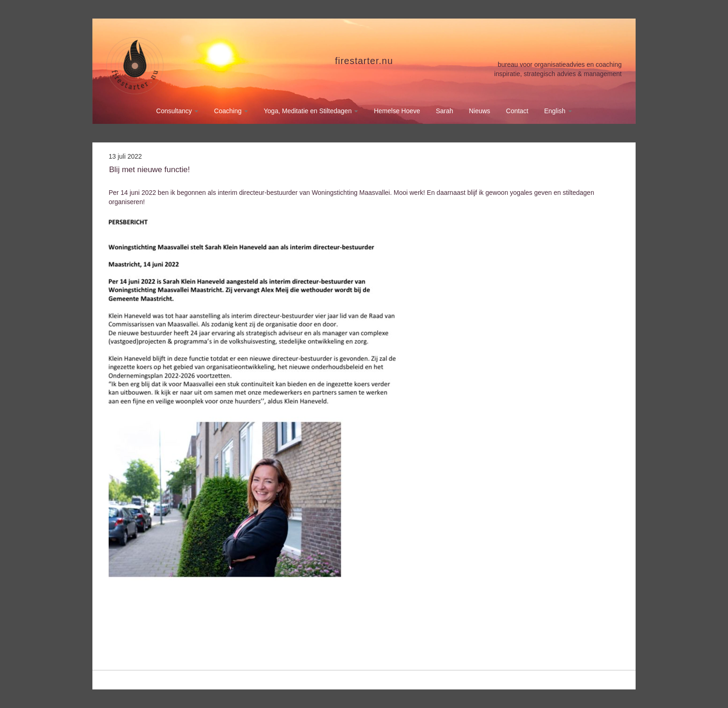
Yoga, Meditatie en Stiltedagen (311, 111)
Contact (517, 111)
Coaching (231, 111)
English (558, 111)
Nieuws (480, 111)
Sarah (445, 111)
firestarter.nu (364, 61)
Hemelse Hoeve (397, 111)
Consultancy (177, 111)
